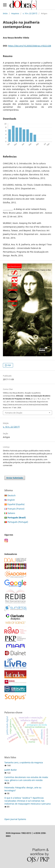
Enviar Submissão (15, 478)
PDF (9, 365)
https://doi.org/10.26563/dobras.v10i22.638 (30, 46)
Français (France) (16, 509)
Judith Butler (11, 770)
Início (5, 13)
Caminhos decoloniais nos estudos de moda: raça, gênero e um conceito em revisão (26, 779)
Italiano (11, 513)
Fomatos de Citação (14, 413)
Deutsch (12, 495)
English (11, 500)
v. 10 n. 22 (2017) (30, 13)
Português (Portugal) (18, 522)
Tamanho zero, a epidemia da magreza (24, 762)
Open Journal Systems (15, 819)
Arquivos (15, 13)
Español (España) (16, 504)
